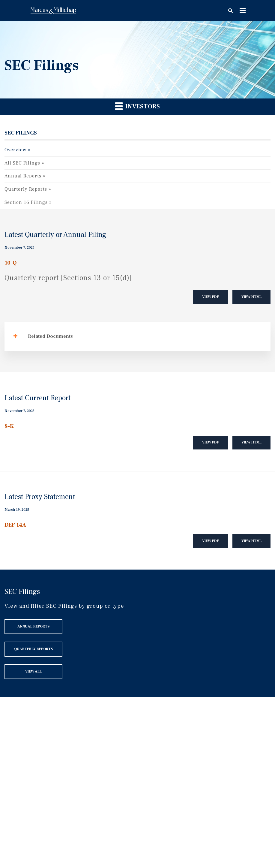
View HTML (251, 297)
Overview (15, 150)
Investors (137, 106)
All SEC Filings (22, 163)
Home (53, 11)
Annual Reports (23, 176)
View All (33, 671)
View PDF (211, 297)
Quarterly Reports (26, 189)
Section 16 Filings (26, 202)
